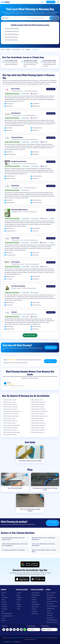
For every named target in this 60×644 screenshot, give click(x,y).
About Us (4, 593)
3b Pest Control (15, 262)
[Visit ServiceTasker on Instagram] (14, 630)
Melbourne (19, 597)
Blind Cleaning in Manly (10, 418)
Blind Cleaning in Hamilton (38, 414)
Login (42, 2)
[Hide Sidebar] (58, 2)
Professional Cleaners (17, 137)
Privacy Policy (50, 595)
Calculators (5, 609)
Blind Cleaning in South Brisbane (12, 425)
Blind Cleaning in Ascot (37, 400)
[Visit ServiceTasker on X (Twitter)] (11, 630)
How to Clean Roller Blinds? (15, 488)
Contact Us (4, 604)
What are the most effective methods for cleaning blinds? (44, 551)
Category (8, 50)
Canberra (19, 607)
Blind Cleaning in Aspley (10, 402)
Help (3, 611)
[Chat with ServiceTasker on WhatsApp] (25, 630)
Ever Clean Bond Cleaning (18, 286)
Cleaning (34, 609)
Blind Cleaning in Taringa (38, 428)
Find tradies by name (7, 614)
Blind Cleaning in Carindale (38, 404)
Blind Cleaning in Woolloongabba (12, 432)
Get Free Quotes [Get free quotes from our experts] (34, 630)
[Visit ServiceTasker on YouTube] (21, 630)
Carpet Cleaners (36, 604)
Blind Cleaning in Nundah (38, 421)
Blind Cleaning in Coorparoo (11, 409)
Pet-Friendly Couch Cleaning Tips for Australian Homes (45, 489)
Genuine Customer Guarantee (51, 598)
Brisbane (28, 50)
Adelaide (19, 604)
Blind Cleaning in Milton (37, 418)
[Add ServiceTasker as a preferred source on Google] (30, 564)
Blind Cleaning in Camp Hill (10, 404)
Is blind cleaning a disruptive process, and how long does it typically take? (14, 545)
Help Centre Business (52, 620)
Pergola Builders (36, 595)
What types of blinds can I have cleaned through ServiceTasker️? (44, 539)
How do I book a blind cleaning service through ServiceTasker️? (43, 545)
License (49, 611)
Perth (18, 602)
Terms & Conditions (52, 593)
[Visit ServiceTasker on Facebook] (4, 630)
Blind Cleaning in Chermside (11, 407)
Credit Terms (50, 613)
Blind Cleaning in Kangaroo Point (40, 416)
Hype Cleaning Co (16, 113)
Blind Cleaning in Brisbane (10, 435)
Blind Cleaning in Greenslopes (11, 414)
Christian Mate (15, 186)
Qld (23, 50)
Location (19, 593)
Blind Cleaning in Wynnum (38, 432)
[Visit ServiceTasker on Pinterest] (7, 630)
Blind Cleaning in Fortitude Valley (40, 411)
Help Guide (49, 615)
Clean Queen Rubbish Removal (19, 210)
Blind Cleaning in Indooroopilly (11, 416)
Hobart (18, 609)
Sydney (18, 595)
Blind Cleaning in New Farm (11, 421)
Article (3, 600)
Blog (3, 595)
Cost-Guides (5, 597)
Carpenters (34, 602)
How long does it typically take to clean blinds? (13, 550)
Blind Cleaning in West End (38, 430)
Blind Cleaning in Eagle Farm (39, 409)
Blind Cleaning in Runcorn (10, 423)
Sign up (4, 621)
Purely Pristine (15, 238)
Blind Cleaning (16, 50)
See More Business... (30, 335)
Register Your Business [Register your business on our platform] (49, 630)
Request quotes (51, 89)
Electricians (35, 614)
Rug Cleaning (35, 607)
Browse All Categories (52, 606)
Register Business (51, 2)
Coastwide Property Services (19, 161)
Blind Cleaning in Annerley (10, 400)
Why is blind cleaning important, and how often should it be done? (13, 539)
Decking (34, 597)
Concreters (34, 611)
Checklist (4, 602)
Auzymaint (14, 312)
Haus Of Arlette (15, 89)
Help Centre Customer (52, 622)
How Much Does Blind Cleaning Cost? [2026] (30, 461)
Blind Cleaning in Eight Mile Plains (12, 411)
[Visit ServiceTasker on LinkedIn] (18, 630)
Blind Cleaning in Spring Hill (38, 425)
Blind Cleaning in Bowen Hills (39, 402)
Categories (4, 607)
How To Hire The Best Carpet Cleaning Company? (30, 510)
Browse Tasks (50, 618)
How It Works (50, 604)
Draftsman (34, 600)
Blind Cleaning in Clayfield (38, 407)
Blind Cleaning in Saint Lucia (39, 423)
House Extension (36, 593)
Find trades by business (7, 616)
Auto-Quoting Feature (52, 601)
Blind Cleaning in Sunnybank (11, 428)
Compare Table (50, 608)
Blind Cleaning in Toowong (10, 430)
